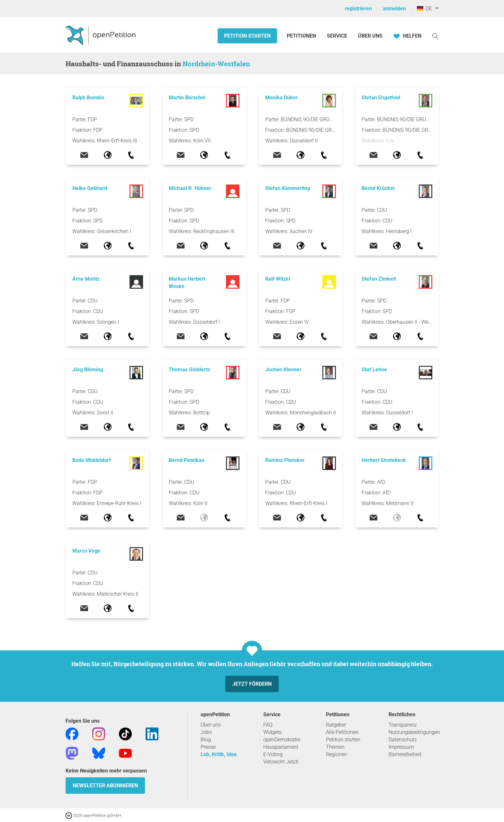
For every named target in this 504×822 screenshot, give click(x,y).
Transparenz (403, 725)
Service (337, 36)
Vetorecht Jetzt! (281, 762)
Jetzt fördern (252, 684)
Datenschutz (403, 740)
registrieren (358, 9)
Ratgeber (336, 725)
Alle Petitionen (342, 732)
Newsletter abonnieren (105, 786)
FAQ (268, 725)
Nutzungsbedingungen (414, 732)
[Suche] (436, 36)
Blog (206, 740)
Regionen (337, 754)
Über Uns (370, 36)
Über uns (211, 725)
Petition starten (247, 36)
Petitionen (302, 36)
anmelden (394, 9)
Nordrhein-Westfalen (216, 64)
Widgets (272, 732)
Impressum (401, 747)
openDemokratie (282, 740)
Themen (335, 747)
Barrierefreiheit (405, 754)
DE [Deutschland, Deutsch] (424, 9)
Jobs (206, 732)
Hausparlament (281, 747)
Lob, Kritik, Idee (219, 754)
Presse (208, 747)
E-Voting (273, 754)
